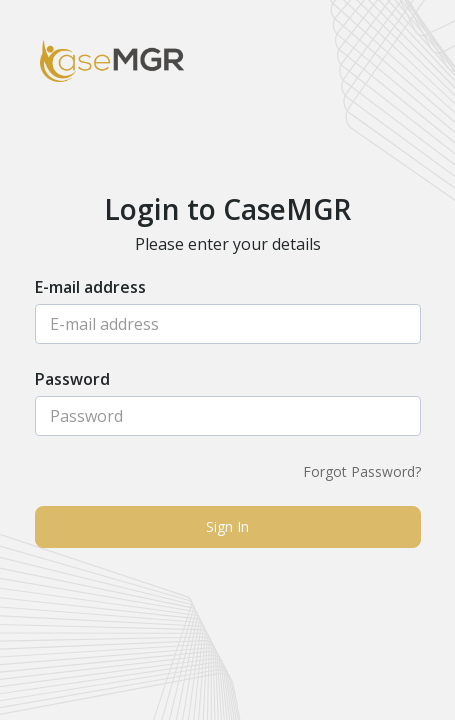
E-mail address (90, 288)
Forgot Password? (362, 471)
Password (72, 380)
